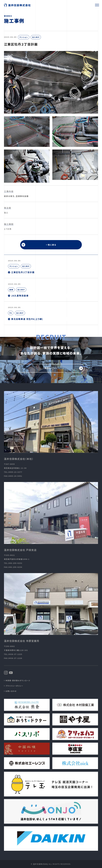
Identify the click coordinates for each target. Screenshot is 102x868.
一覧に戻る (51, 245)
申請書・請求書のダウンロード (18, 680)
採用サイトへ (51, 368)
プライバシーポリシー (14, 686)
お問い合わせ (11, 691)
